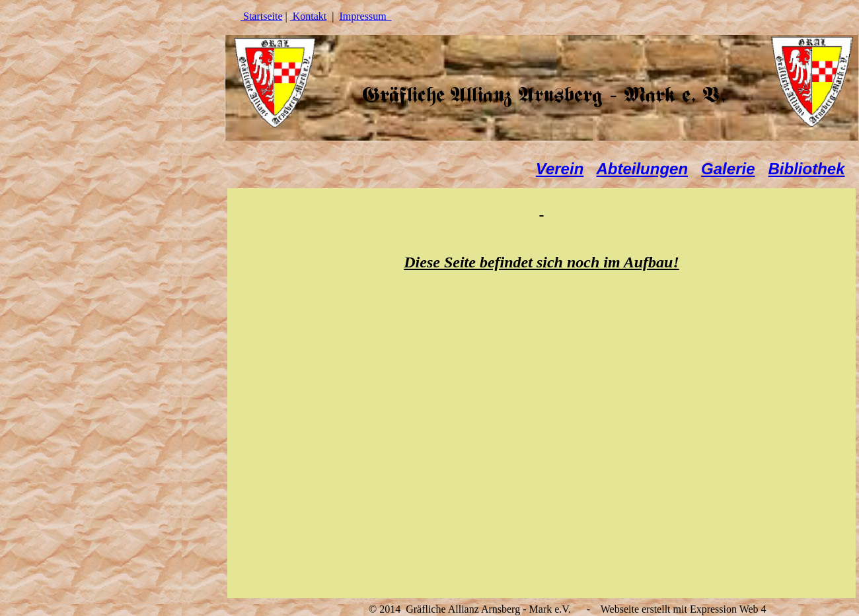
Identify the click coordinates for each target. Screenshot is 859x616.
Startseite (262, 16)
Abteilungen (642, 169)
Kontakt (309, 16)
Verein (560, 169)
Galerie (728, 169)
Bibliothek (807, 169)
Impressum (366, 16)
